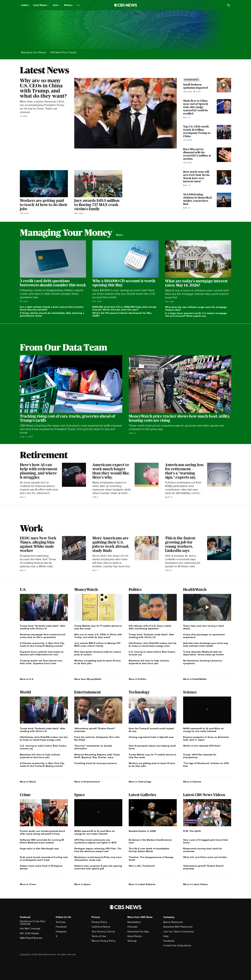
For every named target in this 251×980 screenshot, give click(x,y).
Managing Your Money (34, 53)
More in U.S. (27, 679)
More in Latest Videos (195, 884)
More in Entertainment (87, 782)
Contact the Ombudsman (177, 946)
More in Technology (140, 782)
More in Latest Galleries (142, 884)
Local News (41, 5)
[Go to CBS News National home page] (125, 5)
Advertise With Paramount (178, 927)
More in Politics (138, 679)
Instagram (61, 932)
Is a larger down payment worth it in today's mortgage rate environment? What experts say (196, 315)
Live (56, 5)
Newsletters (134, 922)
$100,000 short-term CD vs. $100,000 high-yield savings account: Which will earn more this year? (124, 308)
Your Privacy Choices (103, 932)
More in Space (82, 884)
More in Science (192, 782)
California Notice (101, 927)
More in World (28, 782)
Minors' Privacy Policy (104, 941)
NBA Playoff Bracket (31, 938)
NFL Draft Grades (29, 933)
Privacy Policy (99, 922)
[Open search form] (228, 5)
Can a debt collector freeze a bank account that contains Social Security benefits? (52, 308)
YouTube (61, 922)
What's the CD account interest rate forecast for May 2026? (122, 314)
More (120, 235)
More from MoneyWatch (88, 679)
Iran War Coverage (30, 929)
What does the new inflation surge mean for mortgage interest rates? (196, 308)
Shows (69, 5)
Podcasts (132, 927)
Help (166, 936)
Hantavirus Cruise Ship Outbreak (32, 923)
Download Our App (138, 932)
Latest (26, 5)
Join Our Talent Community (179, 932)
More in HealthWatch (195, 679)
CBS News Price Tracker (63, 53)
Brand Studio (135, 936)
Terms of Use (99, 936)
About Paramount (173, 922)
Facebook (61, 927)
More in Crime (28, 884)
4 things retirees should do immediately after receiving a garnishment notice (52, 314)
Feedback (169, 941)
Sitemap (132, 941)
